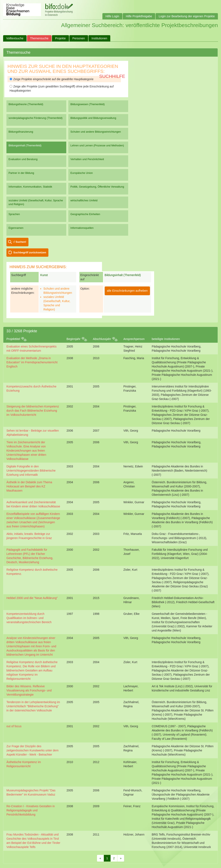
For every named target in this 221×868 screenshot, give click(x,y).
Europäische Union (82, 173)
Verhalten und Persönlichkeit (87, 159)
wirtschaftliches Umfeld (84, 200)
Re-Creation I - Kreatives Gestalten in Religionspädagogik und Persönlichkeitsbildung (31, 810)
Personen (79, 38)
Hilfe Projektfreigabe (139, 16)
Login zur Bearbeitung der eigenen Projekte (187, 16)
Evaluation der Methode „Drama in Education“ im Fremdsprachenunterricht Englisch (32, 362)
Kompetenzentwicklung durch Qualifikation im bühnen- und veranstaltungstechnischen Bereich (29, 618)
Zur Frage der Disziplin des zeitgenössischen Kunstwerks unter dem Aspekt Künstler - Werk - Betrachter (33, 750)
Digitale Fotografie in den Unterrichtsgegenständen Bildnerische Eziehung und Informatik (31, 471)
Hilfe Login (112, 16)
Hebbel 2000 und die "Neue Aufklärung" (32, 598)
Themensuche (39, 38)
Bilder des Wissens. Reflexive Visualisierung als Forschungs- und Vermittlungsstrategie (29, 690)
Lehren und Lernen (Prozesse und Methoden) (97, 145)
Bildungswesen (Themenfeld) (88, 104)
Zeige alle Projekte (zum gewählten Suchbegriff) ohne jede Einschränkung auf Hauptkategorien (62, 88)
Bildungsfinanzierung (21, 132)
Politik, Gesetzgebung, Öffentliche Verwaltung (97, 187)
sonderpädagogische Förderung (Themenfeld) (36, 118)
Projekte (60, 38)
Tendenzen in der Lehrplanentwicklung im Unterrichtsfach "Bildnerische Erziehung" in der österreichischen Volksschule (33, 706)
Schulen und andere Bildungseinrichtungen (96, 132)
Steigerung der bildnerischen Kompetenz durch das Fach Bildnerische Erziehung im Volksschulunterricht (33, 411)
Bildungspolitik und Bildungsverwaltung (93, 118)
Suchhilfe (112, 76)
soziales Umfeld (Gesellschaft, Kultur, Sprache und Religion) (36, 202)
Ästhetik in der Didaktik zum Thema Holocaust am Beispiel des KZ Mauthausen (29, 486)
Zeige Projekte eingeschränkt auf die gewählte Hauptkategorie (52, 79)
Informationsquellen (82, 228)
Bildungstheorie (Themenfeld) (26, 104)
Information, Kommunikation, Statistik (30, 187)
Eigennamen (16, 228)
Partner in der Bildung (21, 173)
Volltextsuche (15, 38)
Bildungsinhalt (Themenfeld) (25, 145)
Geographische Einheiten (85, 214)
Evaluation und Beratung (23, 159)
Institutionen (99, 38)
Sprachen (14, 214)
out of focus (14, 726)
